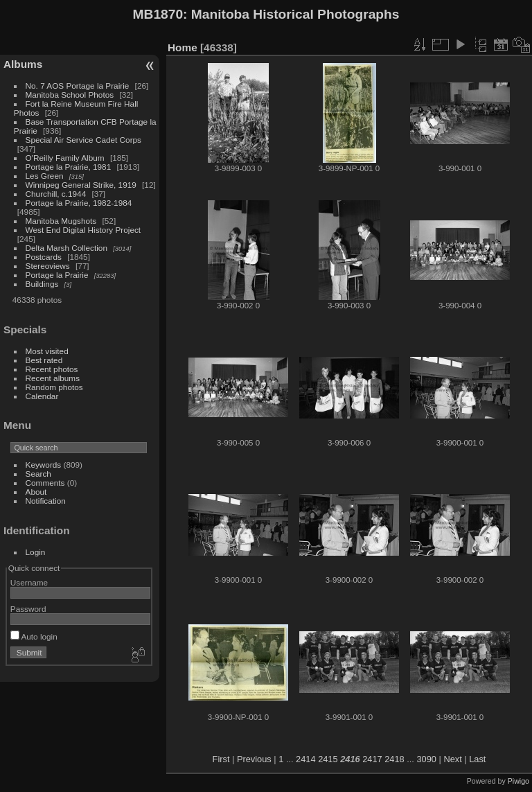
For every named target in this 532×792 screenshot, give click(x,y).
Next (452, 759)
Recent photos (52, 369)
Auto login (34, 636)
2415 (328, 759)
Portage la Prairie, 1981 (69, 167)
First (221, 759)
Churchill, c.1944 (56, 194)
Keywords (44, 465)
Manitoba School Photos (70, 95)
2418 (394, 759)
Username (29, 582)
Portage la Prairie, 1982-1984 (79, 203)
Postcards (44, 257)
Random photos (54, 387)
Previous (254, 759)
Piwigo (518, 781)
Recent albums (53, 378)
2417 (372, 759)
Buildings (42, 284)
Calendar (42, 396)
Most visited (47, 351)
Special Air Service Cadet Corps (83, 140)
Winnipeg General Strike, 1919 (81, 185)
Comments (45, 483)
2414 (305, 759)
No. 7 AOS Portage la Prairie (78, 86)
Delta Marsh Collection (66, 248)
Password (28, 609)
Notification (46, 501)
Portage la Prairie (57, 275)
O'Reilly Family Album (65, 158)
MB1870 (158, 14)
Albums (23, 64)
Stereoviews (48, 266)
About (36, 492)
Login (36, 552)
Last (477, 759)
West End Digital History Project (83, 230)
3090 (426, 759)
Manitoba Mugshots (61, 221)
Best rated (44, 360)
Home (183, 47)
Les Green (45, 176)
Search (38, 474)
